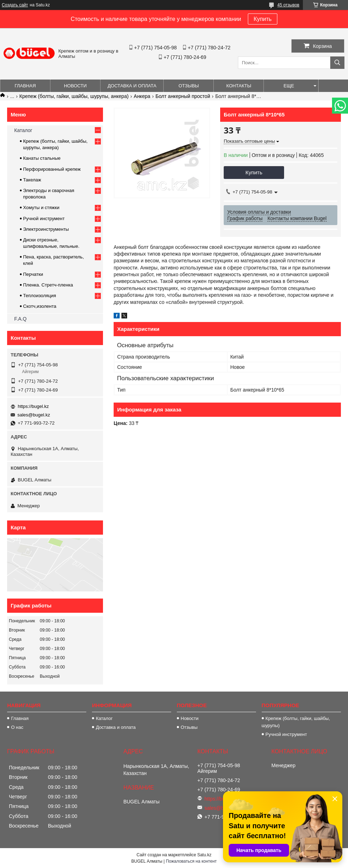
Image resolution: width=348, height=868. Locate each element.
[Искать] (337, 63)
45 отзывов (288, 5)
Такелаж (32, 180)
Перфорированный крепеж (52, 169)
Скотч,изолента (40, 306)
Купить (263, 19)
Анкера (142, 96)
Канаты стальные (42, 158)
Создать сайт (15, 5)
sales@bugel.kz (34, 415)
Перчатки (33, 274)
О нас (17, 727)
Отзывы (189, 86)
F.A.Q (20, 319)
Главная (25, 86)
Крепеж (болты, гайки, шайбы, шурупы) (296, 722)
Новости (75, 86)
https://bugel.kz (33, 406)
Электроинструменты (46, 229)
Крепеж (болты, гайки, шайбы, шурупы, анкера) (74, 96)
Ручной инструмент (44, 219)
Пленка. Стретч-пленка (48, 285)
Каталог (23, 130)
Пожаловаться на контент (191, 861)
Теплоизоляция (40, 296)
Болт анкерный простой (183, 96)
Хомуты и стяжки (41, 208)
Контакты (239, 86)
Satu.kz (204, 855)
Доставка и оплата (132, 86)
